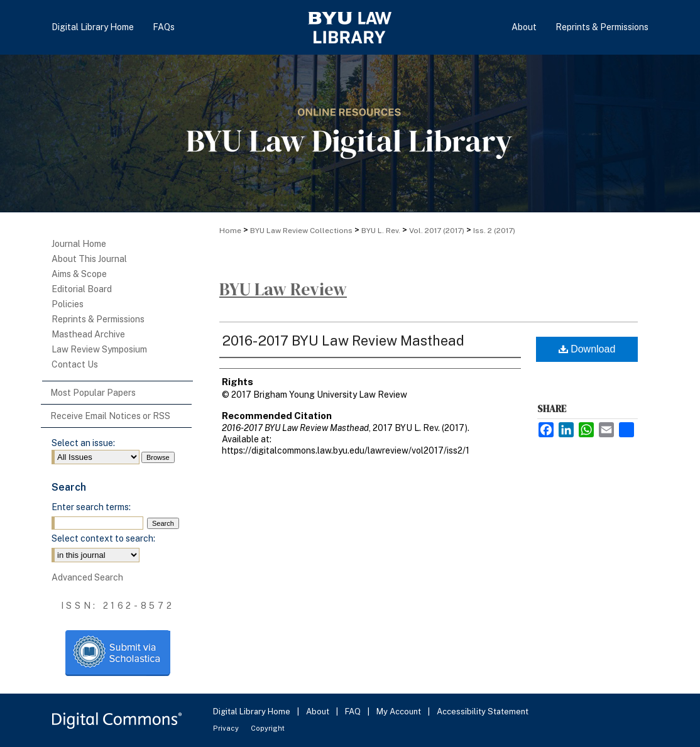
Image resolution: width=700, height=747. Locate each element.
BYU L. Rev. (381, 231)
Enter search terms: (91, 507)
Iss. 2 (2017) (494, 231)
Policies (68, 304)
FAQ (354, 712)
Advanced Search (87, 577)
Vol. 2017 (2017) (437, 231)
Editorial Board (82, 289)
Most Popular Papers (93, 393)
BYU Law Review (283, 289)
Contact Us (75, 364)
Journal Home (79, 244)
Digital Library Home (253, 712)
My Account (400, 712)
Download (587, 349)
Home (230, 231)
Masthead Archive (88, 334)
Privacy (227, 728)
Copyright (268, 728)
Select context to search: (103, 538)
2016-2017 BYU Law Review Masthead (343, 341)
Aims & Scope (79, 274)
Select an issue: (83, 443)
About (319, 712)
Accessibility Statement (483, 712)
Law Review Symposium (99, 349)
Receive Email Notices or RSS (110, 416)
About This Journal (89, 259)
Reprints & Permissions (98, 319)
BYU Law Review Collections (301, 231)
